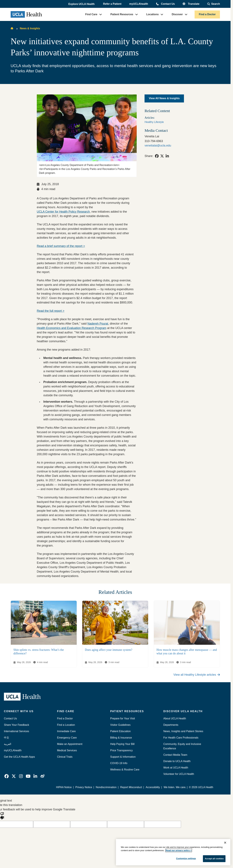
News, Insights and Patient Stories (183, 731)
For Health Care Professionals (181, 738)
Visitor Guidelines (120, 725)
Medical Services (67, 750)
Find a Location (66, 725)
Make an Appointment (70, 744)
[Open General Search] (214, 4)
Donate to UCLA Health (177, 761)
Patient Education (120, 731)
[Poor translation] (2, 816)
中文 (7, 738)
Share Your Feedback (17, 725)
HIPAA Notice (64, 787)
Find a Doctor (207, 14)
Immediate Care (66, 731)
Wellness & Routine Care (125, 770)
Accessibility (153, 787)
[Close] (225, 843)
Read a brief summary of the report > (61, 246)
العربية (8, 744)
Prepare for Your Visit (123, 718)
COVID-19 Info (119, 763)
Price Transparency (121, 750)
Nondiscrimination (106, 787)
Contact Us (168, 4)
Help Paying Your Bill (122, 744)
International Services (17, 731)
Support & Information (123, 757)
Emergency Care (67, 738)
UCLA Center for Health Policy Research (63, 212)
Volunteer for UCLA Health (179, 774)
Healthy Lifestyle (154, 122)
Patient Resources (122, 14)
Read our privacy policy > (179, 850)
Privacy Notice (84, 787)
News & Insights (30, 28)
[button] (82, 4)
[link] (157, 156)
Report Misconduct (131, 787)
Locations (153, 14)
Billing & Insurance (121, 738)
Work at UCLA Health (176, 768)
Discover (177, 14)
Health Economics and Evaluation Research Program (72, 328)
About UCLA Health (175, 718)
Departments (171, 725)
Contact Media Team (175, 755)
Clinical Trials (65, 757)
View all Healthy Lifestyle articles (197, 675)
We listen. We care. (175, 787)
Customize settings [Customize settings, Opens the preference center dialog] (186, 858)
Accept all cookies (214, 859)
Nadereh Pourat (98, 324)
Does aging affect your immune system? (109, 650)
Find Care (91, 14)
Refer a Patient (112, 4)
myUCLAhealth (139, 4)
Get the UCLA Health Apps (19, 757)
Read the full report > (51, 311)
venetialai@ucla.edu (158, 146)
